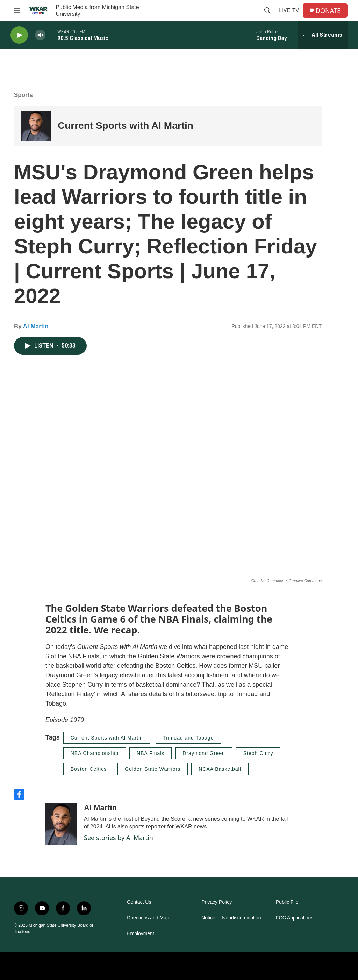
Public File (287, 902)
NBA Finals (151, 753)
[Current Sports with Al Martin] (36, 126)
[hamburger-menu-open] (17, 10)
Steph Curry (258, 753)
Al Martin (36, 326)
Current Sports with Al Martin (126, 125)
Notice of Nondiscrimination (231, 918)
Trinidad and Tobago (188, 738)
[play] (19, 35)
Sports (23, 95)
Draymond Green (204, 753)
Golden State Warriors (153, 769)
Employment (141, 934)
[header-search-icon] (267, 10)
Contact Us (139, 902)
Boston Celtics (89, 769)
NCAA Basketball (220, 769)
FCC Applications (295, 918)
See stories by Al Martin (119, 838)
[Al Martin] (61, 824)
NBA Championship (95, 753)
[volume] (40, 35)
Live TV (289, 10)
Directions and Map (148, 918)
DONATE (328, 11)
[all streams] (323, 35)
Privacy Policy (217, 902)
